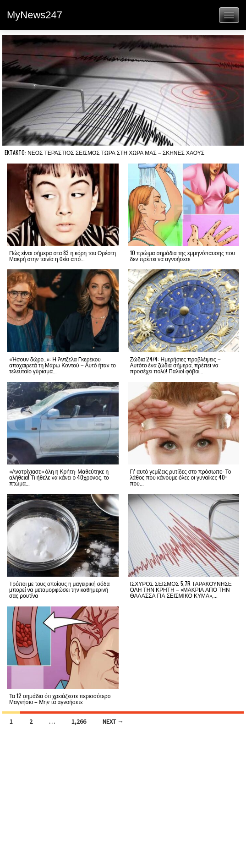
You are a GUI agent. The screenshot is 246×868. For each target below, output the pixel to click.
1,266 (79, 721)
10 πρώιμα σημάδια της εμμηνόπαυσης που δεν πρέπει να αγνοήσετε (183, 256)
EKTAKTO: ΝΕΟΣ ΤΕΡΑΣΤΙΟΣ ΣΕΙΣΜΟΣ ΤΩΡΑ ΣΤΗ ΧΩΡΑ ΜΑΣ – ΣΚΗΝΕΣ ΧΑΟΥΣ (104, 152)
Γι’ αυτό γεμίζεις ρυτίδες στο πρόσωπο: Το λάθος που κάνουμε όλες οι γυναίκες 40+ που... (181, 477)
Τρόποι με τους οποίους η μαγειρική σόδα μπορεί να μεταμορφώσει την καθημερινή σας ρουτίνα (59, 589)
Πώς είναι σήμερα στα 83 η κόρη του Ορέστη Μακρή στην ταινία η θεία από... (63, 256)
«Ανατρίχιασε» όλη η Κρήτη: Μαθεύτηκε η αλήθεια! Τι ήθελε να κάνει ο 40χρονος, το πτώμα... (59, 477)
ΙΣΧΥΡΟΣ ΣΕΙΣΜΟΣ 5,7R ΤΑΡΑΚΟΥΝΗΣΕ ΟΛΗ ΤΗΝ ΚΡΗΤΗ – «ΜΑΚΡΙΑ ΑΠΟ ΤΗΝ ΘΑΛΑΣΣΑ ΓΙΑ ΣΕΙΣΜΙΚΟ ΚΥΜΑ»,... (181, 589)
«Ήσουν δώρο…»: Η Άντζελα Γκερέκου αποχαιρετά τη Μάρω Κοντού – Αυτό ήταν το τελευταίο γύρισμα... (63, 365)
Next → (113, 721)
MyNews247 (35, 15)
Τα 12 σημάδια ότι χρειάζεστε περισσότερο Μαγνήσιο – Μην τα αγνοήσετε (60, 699)
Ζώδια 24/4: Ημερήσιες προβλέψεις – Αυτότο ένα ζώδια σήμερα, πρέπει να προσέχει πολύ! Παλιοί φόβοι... (175, 365)
